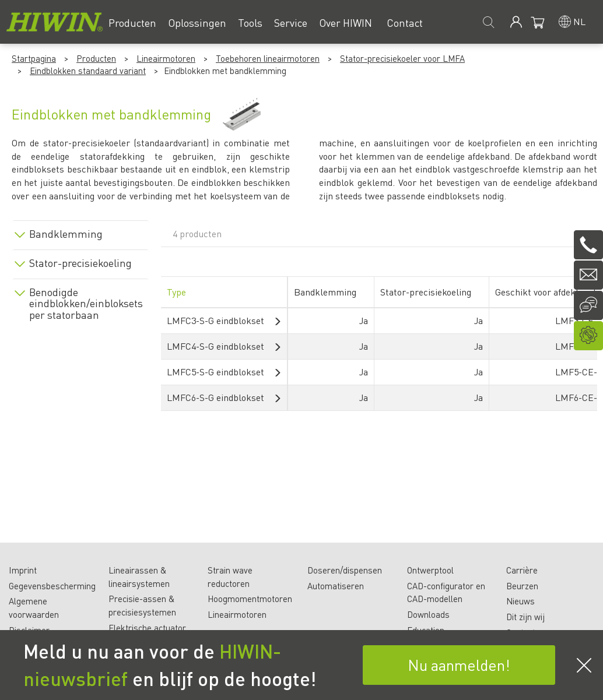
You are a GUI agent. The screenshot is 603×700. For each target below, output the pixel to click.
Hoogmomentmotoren (250, 599)
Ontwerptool (430, 570)
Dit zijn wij (525, 617)
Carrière (522, 570)
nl (579, 21)
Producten (96, 58)
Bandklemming (66, 234)
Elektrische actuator (147, 628)
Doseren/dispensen (345, 570)
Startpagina (34, 58)
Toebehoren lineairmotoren (268, 58)
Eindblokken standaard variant (88, 71)
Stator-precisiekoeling (80, 263)
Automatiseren (336, 586)
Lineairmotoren (166, 58)
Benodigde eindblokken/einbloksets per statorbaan (85, 303)
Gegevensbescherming (52, 586)
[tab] (80, 232)
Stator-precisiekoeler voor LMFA (402, 58)
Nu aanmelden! (459, 665)
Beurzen (522, 586)
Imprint (23, 570)
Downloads (428, 614)
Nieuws (520, 601)
